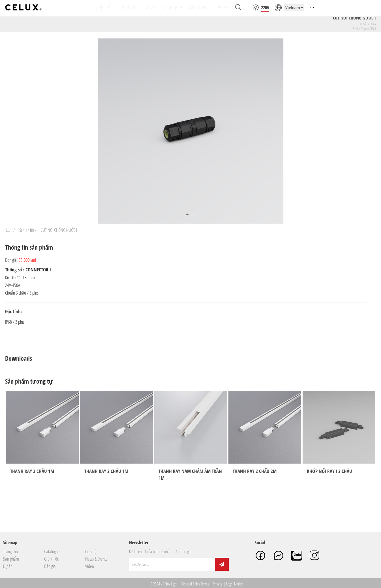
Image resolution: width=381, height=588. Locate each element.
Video (90, 566)
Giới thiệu (52, 559)
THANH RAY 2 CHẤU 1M (32, 471)
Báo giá (50, 566)
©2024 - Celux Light (163, 584)
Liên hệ (91, 552)
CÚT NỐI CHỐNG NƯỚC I (59, 230)
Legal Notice (235, 584)
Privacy (218, 584)
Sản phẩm (11, 559)
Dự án (8, 566)
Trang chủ (10, 552)
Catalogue (52, 552)
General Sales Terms (195, 584)
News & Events (96, 559)
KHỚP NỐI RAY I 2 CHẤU (329, 471)
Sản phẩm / (28, 230)
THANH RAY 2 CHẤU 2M (255, 471)
